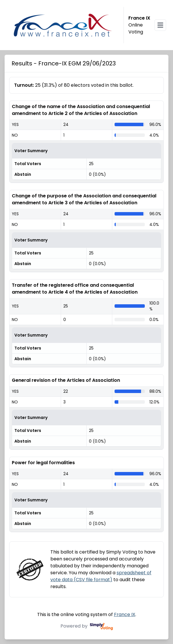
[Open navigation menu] (160, 25)
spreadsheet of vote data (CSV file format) (101, 576)
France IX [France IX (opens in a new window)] (125, 614)
